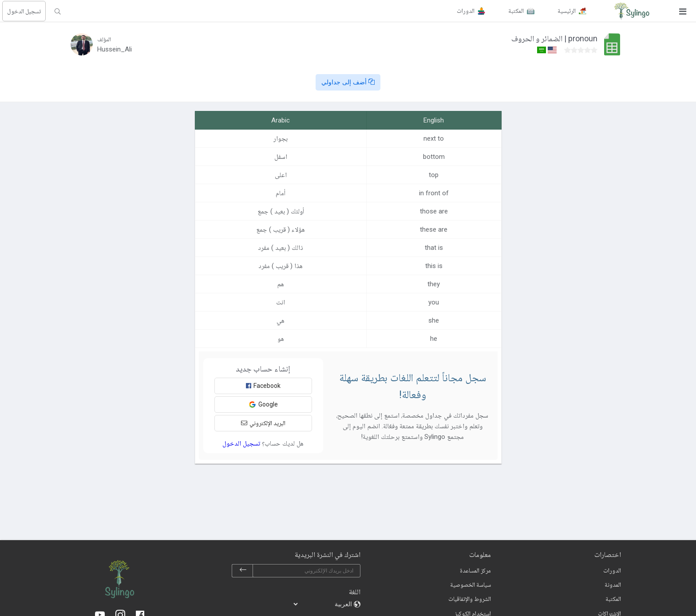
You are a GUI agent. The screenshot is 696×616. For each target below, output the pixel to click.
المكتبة (613, 599)
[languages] (323, 604)
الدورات (612, 570)
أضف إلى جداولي (348, 82)
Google (263, 405)
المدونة (613, 584)
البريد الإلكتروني (263, 423)
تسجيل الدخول (24, 11)
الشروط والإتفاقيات (470, 599)
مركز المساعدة (475, 570)
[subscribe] (243, 571)
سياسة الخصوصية (471, 584)
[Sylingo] (632, 11)
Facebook (263, 386)
